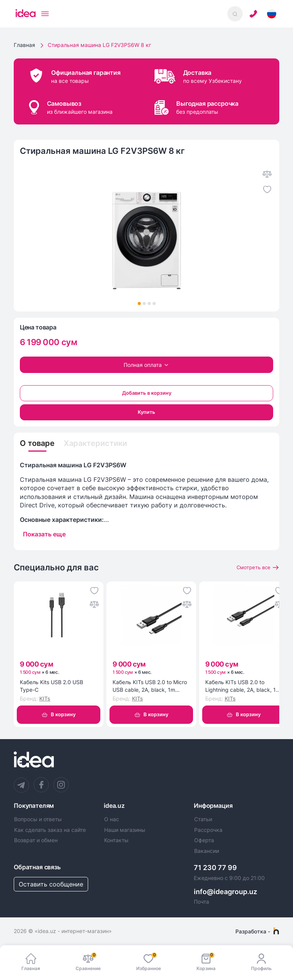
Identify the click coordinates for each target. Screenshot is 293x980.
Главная (24, 45)
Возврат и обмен (36, 840)
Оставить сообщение (51, 884)
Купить (146, 412)
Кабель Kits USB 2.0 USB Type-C (52, 686)
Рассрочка (208, 830)
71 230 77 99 (215, 868)
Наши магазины (125, 830)
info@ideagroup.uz (225, 892)
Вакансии (207, 851)
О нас (112, 819)
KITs (45, 698)
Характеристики (95, 443)
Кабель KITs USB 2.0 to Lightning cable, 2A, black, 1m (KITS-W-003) (243, 686)
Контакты (116, 840)
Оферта (204, 840)
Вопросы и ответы (38, 819)
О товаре (37, 443)
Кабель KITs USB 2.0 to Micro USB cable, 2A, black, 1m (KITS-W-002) (150, 686)
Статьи (203, 819)
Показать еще (44, 534)
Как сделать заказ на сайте (50, 830)
